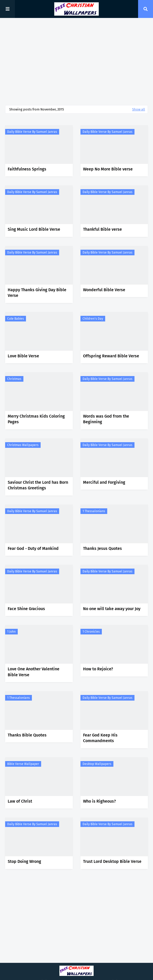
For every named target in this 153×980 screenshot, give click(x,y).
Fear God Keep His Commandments (100, 738)
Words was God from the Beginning (106, 419)
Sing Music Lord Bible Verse (34, 229)
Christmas (14, 379)
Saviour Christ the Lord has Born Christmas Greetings (38, 485)
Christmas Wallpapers (23, 445)
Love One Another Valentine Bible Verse (34, 672)
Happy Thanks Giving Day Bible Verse (37, 293)
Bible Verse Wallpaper (23, 764)
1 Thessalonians (94, 511)
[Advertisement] (76, 62)
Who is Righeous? (100, 801)
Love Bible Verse (23, 356)
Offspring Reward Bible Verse (111, 356)
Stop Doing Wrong (24, 861)
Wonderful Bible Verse (104, 290)
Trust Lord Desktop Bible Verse (112, 861)
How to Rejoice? (98, 669)
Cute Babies (16, 319)
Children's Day (93, 319)
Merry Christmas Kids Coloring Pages (36, 419)
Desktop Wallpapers (97, 764)
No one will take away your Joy (112, 609)
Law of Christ (20, 801)
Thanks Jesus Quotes (102, 548)
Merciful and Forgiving (104, 482)
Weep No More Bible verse (108, 169)
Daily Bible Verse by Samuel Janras (32, 132)
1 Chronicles (91, 632)
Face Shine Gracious (26, 609)
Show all (139, 109)
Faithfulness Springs (27, 169)
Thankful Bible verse (102, 229)
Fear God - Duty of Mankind (33, 548)
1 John (11, 632)
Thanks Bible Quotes (27, 735)
